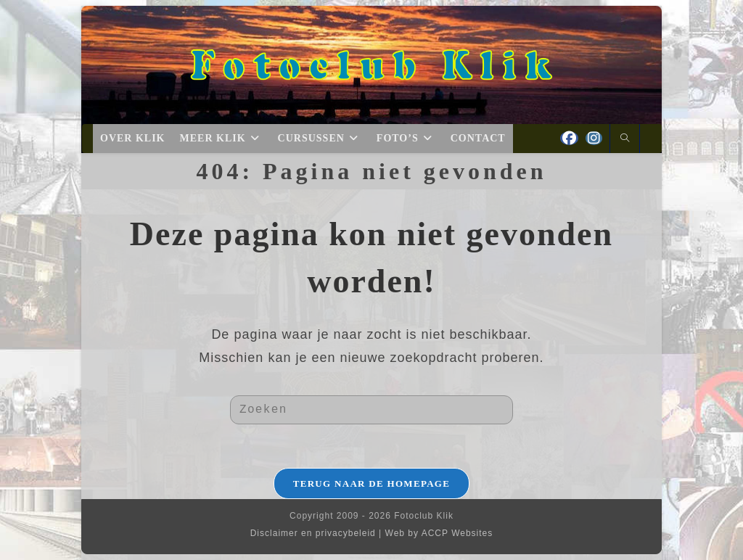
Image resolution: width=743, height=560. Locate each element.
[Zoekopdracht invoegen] (371, 410)
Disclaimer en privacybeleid (313, 533)
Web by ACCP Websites (439, 533)
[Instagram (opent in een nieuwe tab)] (594, 138)
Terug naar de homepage (372, 483)
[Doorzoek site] (625, 139)
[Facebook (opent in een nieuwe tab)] (569, 138)
